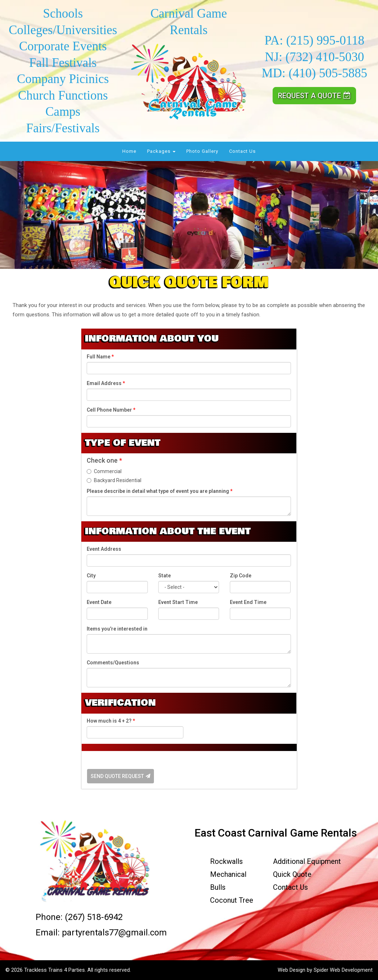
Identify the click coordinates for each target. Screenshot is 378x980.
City (91, 576)
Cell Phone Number (111, 410)
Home (129, 151)
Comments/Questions (113, 663)
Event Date (99, 602)
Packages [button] (161, 151)
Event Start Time (178, 602)
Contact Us (242, 151)
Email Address (106, 383)
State (165, 576)
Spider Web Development (343, 970)
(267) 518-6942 (94, 917)
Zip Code (241, 576)
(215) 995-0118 (325, 40)
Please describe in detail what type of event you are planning (160, 491)
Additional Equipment (307, 861)
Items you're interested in (117, 629)
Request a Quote (314, 96)
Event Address (104, 549)
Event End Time (248, 602)
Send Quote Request (120, 776)
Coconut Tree (232, 900)
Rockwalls (226, 861)
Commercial (104, 471)
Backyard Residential (114, 480)
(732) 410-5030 (325, 57)
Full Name (100, 357)
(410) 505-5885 (328, 73)
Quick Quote (292, 874)
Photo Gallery (202, 151)
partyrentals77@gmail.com (114, 933)
